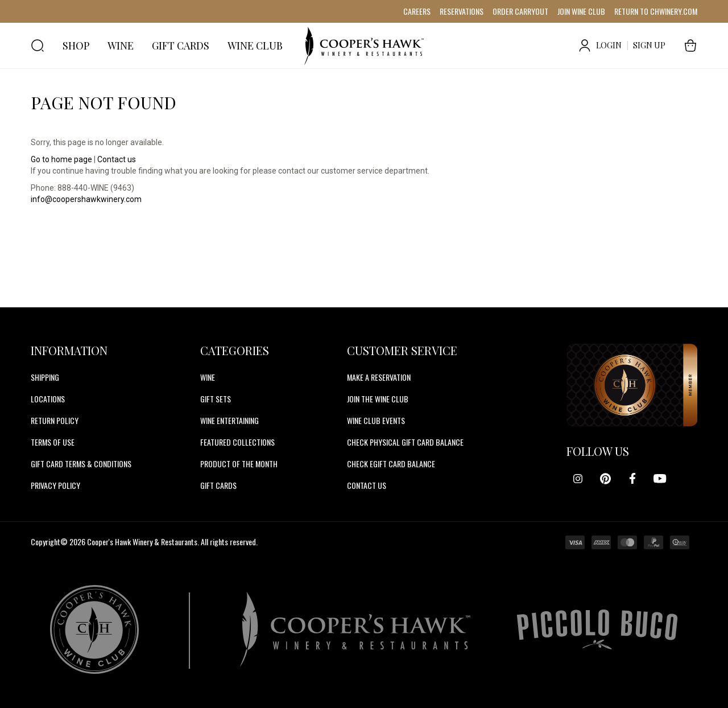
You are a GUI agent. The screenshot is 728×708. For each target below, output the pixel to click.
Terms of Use (53, 442)
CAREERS (417, 11)
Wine (208, 377)
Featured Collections (237, 442)
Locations (48, 399)
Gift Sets (216, 399)
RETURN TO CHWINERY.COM (656, 11)
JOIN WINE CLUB (581, 11)
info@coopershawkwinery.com (86, 199)
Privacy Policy (55, 485)
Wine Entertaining (229, 420)
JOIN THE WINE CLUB (378, 399)
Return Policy (55, 420)
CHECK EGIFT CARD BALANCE (391, 464)
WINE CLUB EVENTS (376, 420)
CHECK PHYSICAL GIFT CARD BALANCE (405, 442)
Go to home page (61, 159)
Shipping (45, 377)
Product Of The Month (239, 464)
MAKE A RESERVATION (379, 377)
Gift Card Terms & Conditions (81, 464)
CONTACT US (367, 485)
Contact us (117, 159)
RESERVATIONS (462, 11)
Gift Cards (218, 485)
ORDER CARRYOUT (520, 11)
